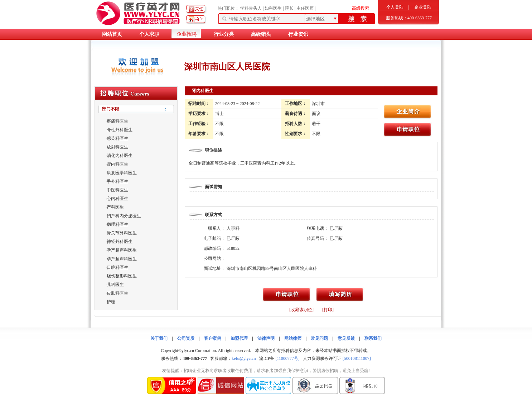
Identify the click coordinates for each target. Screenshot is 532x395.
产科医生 (115, 207)
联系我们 (373, 338)
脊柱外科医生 (120, 130)
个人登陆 (395, 7)
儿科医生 (115, 285)
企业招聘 (187, 34)
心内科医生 (117, 199)
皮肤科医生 (117, 293)
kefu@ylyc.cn (244, 358)
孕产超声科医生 (122, 250)
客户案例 (213, 338)
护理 (111, 302)
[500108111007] (357, 358)
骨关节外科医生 (122, 233)
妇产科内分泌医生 (124, 216)
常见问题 (319, 338)
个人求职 (149, 34)
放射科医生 (117, 147)
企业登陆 (423, 7)
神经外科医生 (120, 242)
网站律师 (293, 338)
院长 (289, 8)
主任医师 (305, 8)
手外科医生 (117, 181)
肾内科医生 (117, 164)
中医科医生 (117, 190)
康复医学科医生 (122, 173)
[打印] (328, 310)
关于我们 (159, 338)
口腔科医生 (117, 267)
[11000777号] (287, 358)
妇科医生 (273, 8)
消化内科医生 (120, 156)
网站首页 (112, 34)
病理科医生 (117, 224)
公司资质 (186, 338)
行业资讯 (298, 34)
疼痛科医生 (117, 121)
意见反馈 (346, 338)
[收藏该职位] (301, 310)
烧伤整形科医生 (122, 276)
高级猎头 (261, 34)
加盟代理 (239, 338)
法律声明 (266, 338)
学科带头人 (251, 8)
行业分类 (224, 34)
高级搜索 (361, 8)
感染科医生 (117, 138)
